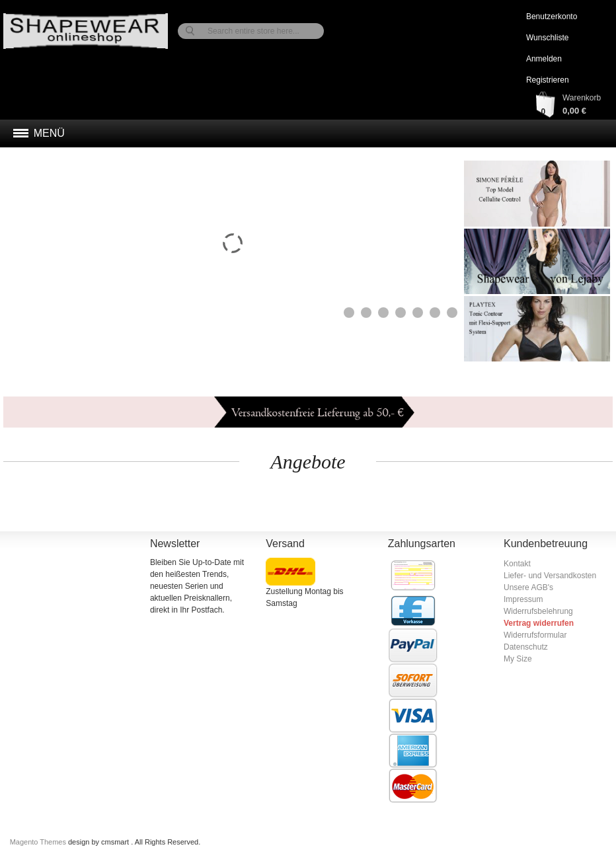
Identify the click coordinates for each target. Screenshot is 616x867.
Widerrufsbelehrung (538, 611)
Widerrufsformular (535, 635)
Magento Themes (39, 842)
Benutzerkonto (552, 17)
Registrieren (548, 80)
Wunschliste (547, 38)
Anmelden (544, 59)
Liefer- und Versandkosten (550, 576)
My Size (518, 659)
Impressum (523, 599)
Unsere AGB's (528, 587)
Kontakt (517, 564)
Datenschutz (526, 647)
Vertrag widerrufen (539, 623)
